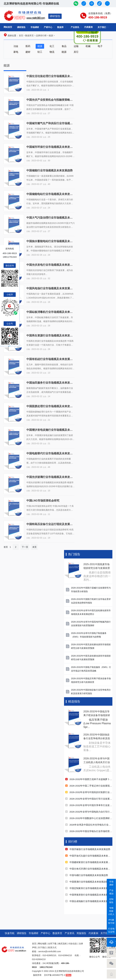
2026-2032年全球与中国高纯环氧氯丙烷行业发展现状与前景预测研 (91, 624)
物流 (52, 52)
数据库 (60, 27)
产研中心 (48, 27)
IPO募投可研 (111, 921)
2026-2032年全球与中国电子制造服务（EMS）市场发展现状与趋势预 (89, 635)
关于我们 (102, 27)
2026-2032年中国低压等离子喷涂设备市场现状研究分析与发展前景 (91, 680)
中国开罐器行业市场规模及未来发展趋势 (88, 849)
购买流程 (63, 944)
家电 (16, 52)
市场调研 (35, 27)
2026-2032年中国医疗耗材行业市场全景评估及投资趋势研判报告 (91, 601)
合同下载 (52, 944)
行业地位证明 (111, 930)
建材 (28, 52)
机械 (88, 46)
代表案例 (93, 933)
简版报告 (81, 933)
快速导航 (10, 933)
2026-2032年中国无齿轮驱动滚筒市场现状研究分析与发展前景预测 (91, 646)
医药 (28, 46)
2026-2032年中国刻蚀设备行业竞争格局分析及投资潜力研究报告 (91, 692)
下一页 (25, 547)
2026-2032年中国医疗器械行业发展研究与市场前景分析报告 (91, 590)
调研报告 (55, 16)
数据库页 (29, 36)
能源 (51, 36)
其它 (76, 52)
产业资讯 (69, 933)
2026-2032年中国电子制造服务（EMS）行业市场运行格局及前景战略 (91, 669)
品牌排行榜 (41, 36)
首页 (21, 36)
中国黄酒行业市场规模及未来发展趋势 (87, 882)
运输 (76, 46)
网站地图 (42, 944)
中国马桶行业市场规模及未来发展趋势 (87, 875)
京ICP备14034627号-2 (55, 975)
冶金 (16, 46)
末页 (34, 547)
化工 (52, 46)
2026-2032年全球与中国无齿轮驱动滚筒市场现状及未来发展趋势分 (91, 612)
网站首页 (8, 27)
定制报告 (111, 901)
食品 (64, 46)
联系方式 (52, 948)
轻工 (40, 52)
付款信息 (73, 944)
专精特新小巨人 (111, 911)
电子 (100, 46)
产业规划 (111, 892)
